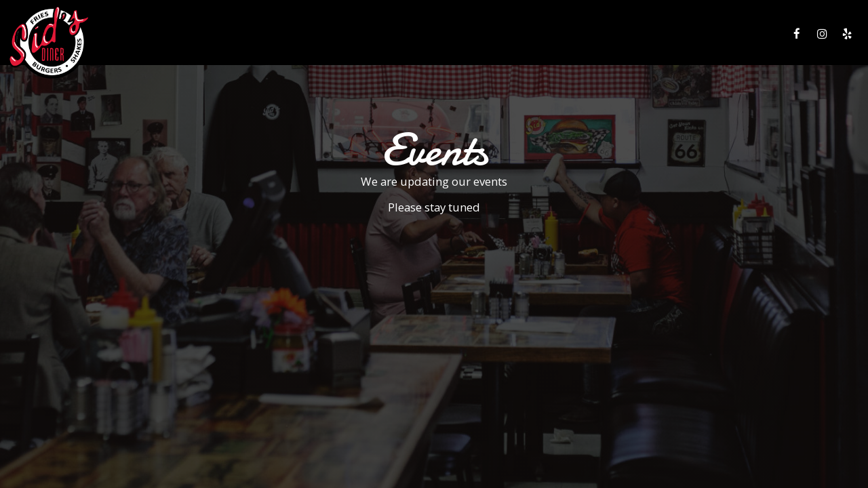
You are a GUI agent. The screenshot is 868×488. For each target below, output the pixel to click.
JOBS (726, 34)
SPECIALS (580, 34)
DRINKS (533, 34)
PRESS (763, 34)
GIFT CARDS (679, 34)
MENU (493, 34)
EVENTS (627, 34)
